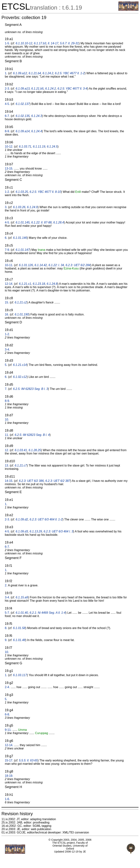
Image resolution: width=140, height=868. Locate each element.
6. (6, 238)
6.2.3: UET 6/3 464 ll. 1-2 (46, 519)
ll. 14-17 (53, 43)
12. (7, 450)
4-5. (7, 104)
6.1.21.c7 (21, 465)
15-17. (9, 760)
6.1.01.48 (19, 640)
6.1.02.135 (23, 116)
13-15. (9, 169)
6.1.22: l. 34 (56, 265)
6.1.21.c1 (25, 284)
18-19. (9, 776)
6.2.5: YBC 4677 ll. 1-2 (70, 73)
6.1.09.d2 (22, 519)
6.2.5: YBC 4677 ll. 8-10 (45, 192)
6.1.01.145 (23, 222)
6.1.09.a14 (23, 131)
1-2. (7, 192)
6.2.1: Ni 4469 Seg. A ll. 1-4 (47, 613)
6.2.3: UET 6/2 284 (78, 265)
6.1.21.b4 (35, 73)
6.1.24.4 (37, 131)
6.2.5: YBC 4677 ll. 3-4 (72, 89)
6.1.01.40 (22, 613)
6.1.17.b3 (40, 43)
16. (7, 314)
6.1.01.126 (26, 265)
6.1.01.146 (20, 238)
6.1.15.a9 (22, 597)
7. (6, 389)
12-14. (9, 284)
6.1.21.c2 (21, 302)
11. (7, 435)
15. (7, 302)
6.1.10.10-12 (24, 43)
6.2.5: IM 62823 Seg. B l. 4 (32, 435)
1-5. (7, 43)
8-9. (7, 131)
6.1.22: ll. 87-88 (41, 222)
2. (6, 585)
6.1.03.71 (25, 147)
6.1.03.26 (19, 207)
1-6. (7, 799)
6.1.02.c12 (20, 377)
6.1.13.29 (36, 531)
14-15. (9, 481)
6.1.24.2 (48, 73)
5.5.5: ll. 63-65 (28, 760)
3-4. (7, 350)
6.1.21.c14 (20, 365)
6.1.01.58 (19, 628)
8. (6, 628)
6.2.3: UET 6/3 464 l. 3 (58, 531)
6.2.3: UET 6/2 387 (58, 481)
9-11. (8, 730)
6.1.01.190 (22, 314)
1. (6, 73)
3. (6, 207)
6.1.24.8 (52, 284)
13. (7, 465)
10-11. (9, 265)
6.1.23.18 (39, 284)
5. (6, 365)
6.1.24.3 (37, 116)
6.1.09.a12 (20, 73)
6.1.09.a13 (23, 89)
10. (7, 420)
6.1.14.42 (41, 265)
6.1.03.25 (22, 192)
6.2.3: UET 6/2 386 (31, 481)
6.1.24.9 (32, 207)
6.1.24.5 (52, 147)
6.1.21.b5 (37, 89)
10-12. (9, 147)
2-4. (7, 687)
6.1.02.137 (23, 104)
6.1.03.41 (21, 450)
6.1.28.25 (35, 450)
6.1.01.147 (23, 250)
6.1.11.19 (39, 147)
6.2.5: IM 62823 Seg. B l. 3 (30, 389)
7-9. (7, 250)
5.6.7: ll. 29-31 (69, 43)
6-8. (7, 714)
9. (6, 640)
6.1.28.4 (59, 222)
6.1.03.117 (20, 675)
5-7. (7, 613)
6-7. (7, 116)
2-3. (7, 89)
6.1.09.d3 (22, 531)
